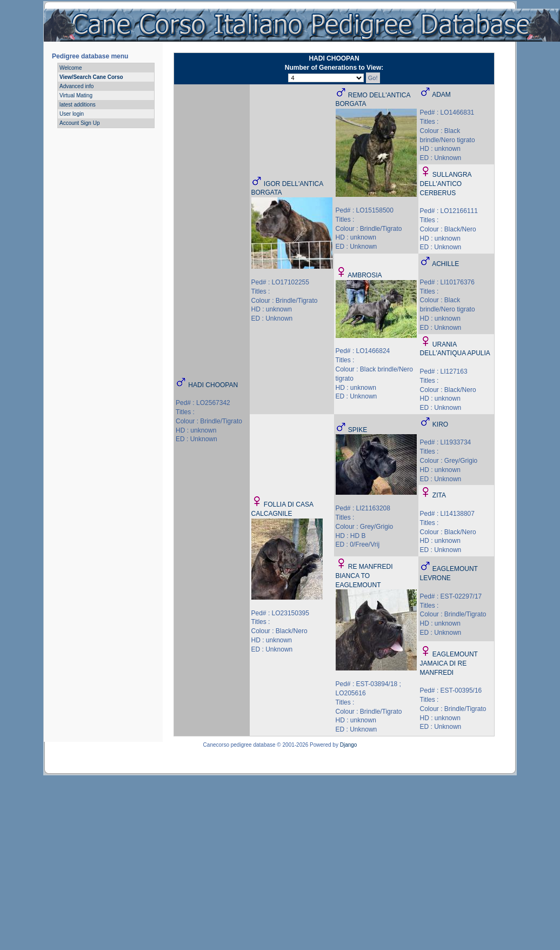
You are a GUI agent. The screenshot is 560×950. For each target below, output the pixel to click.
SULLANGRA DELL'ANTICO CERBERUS (446, 184)
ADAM (441, 95)
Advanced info (76, 86)
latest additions (78, 105)
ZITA (439, 495)
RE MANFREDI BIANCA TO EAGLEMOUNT (364, 576)
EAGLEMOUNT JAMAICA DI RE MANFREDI (449, 663)
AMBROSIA (365, 275)
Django (349, 745)
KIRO (440, 424)
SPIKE (358, 430)
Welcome (71, 68)
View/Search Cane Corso (91, 77)
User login (72, 114)
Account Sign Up (80, 123)
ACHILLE (445, 264)
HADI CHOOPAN (213, 385)
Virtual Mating (76, 95)
